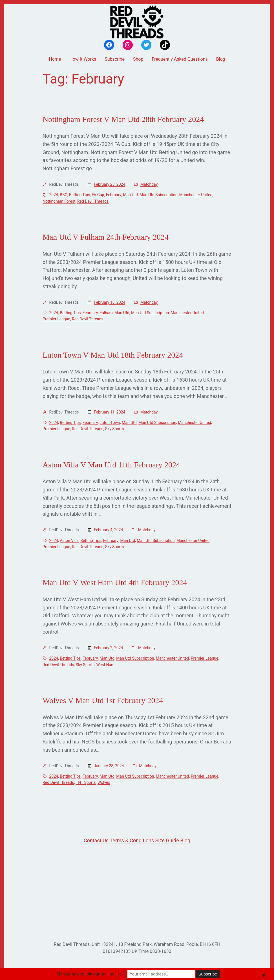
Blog (185, 840)
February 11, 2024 (110, 412)
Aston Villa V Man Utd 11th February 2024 (111, 465)
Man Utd (130, 195)
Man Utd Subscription (158, 195)
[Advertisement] (137, 893)
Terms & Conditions (132, 840)
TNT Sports (86, 782)
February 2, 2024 (109, 648)
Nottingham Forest (59, 201)
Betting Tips (79, 195)
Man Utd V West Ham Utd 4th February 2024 (115, 582)
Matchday (149, 184)
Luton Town (110, 423)
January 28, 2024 (109, 766)
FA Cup (98, 195)
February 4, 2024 (109, 530)
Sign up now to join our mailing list (89, 974)
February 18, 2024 (110, 302)
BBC (64, 195)
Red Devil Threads (93, 201)
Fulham (106, 313)
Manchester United (196, 195)
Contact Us (96, 840)
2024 (54, 195)
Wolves (104, 782)
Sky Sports (115, 429)
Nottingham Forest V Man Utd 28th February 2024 (123, 119)
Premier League (56, 319)
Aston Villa (69, 541)
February (114, 195)
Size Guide (167, 840)
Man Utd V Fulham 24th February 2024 (106, 237)
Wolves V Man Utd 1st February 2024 (103, 700)
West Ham (106, 665)
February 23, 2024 (110, 184)
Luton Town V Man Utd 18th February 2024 (113, 355)
